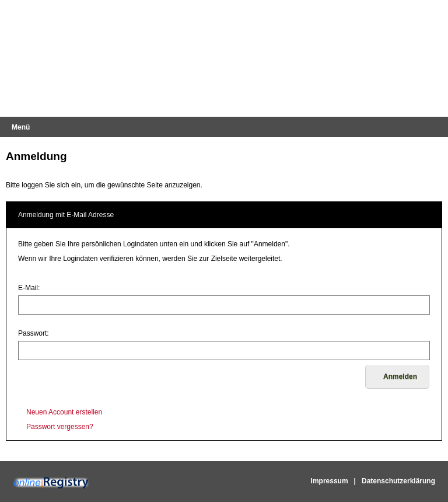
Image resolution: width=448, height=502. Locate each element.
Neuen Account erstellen (64, 412)
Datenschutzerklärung (398, 481)
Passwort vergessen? (60, 427)
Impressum (330, 481)
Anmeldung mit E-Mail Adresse (66, 215)
